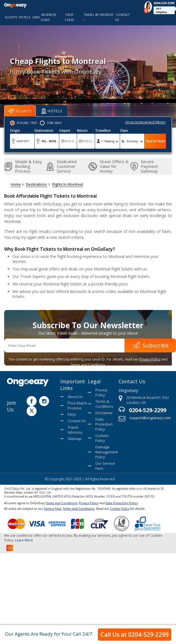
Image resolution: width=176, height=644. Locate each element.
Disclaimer (100, 413)
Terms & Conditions (101, 404)
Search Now (155, 141)
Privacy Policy (150, 359)
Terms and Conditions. (88, 365)
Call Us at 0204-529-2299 (135, 635)
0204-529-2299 (148, 410)
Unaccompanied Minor (146, 122)
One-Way (54, 123)
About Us (72, 397)
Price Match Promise (74, 406)
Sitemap (71, 439)
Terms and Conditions (62, 503)
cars (36, 17)
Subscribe (150, 345)
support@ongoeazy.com (150, 418)
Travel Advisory (71, 430)
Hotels (52, 111)
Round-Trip (27, 123)
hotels (25, 17)
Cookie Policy (120, 509)
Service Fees (53, 509)
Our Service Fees (101, 466)
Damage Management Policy (102, 452)
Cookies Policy (98, 438)
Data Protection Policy (100, 424)
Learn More (24, 540)
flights (11, 17)
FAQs (68, 414)
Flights (20, 111)
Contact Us (73, 421)
